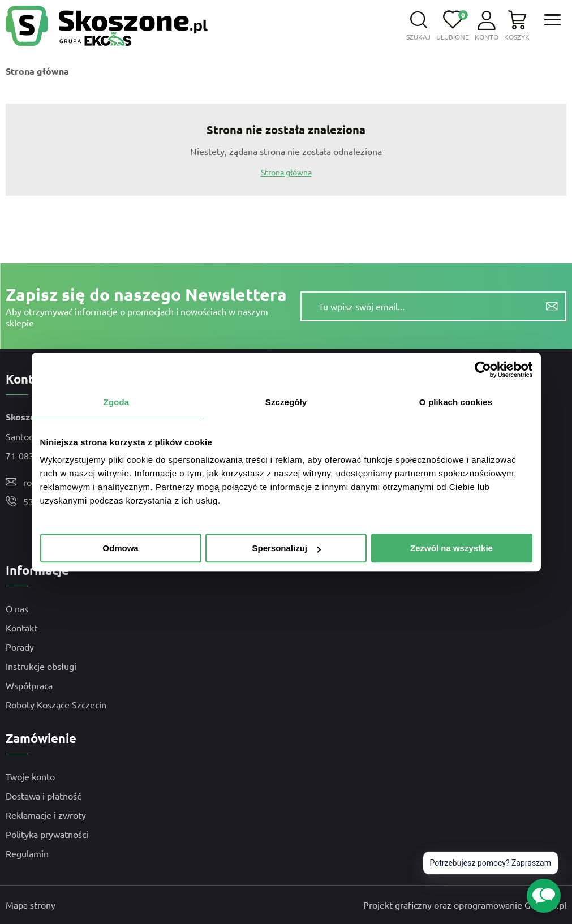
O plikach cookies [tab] (456, 402)
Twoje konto (30, 776)
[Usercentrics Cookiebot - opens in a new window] (483, 369)
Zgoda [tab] (117, 402)
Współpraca (29, 685)
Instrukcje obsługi (41, 666)
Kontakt (21, 628)
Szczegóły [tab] (286, 402)
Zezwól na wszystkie (451, 548)
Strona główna (37, 71)
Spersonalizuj (286, 548)
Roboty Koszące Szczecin (56, 704)
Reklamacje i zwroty (46, 815)
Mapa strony (31, 905)
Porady (20, 647)
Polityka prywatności (47, 834)
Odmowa (120, 548)
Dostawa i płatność (43, 796)
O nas (17, 608)
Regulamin (27, 853)
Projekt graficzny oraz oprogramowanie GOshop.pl (465, 905)
